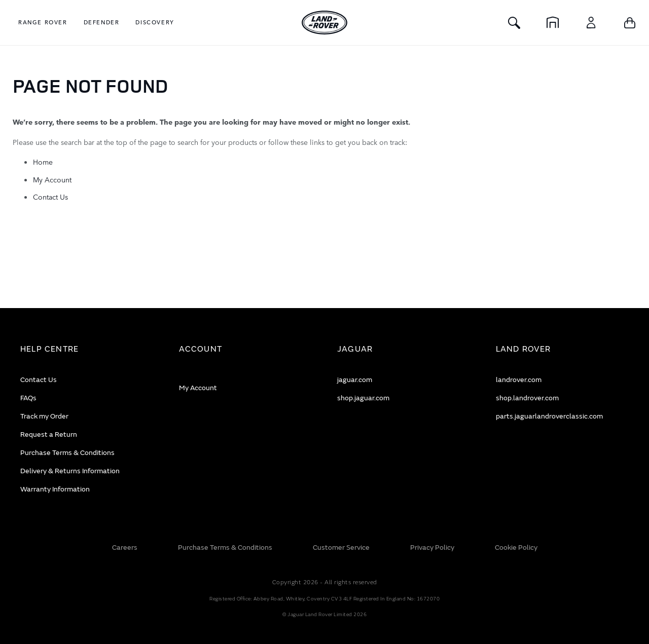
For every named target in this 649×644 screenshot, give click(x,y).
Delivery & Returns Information (70, 471)
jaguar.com (355, 380)
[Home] (553, 23)
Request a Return (49, 434)
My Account (52, 179)
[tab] (87, 349)
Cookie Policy (516, 547)
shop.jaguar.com (363, 398)
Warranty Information (55, 489)
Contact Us (50, 197)
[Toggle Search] (514, 23)
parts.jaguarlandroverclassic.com (549, 416)
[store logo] (324, 23)
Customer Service (341, 547)
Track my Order (44, 416)
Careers (125, 547)
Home (43, 162)
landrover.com (519, 380)
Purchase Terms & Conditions (67, 453)
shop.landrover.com (527, 398)
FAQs (28, 398)
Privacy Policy (432, 547)
